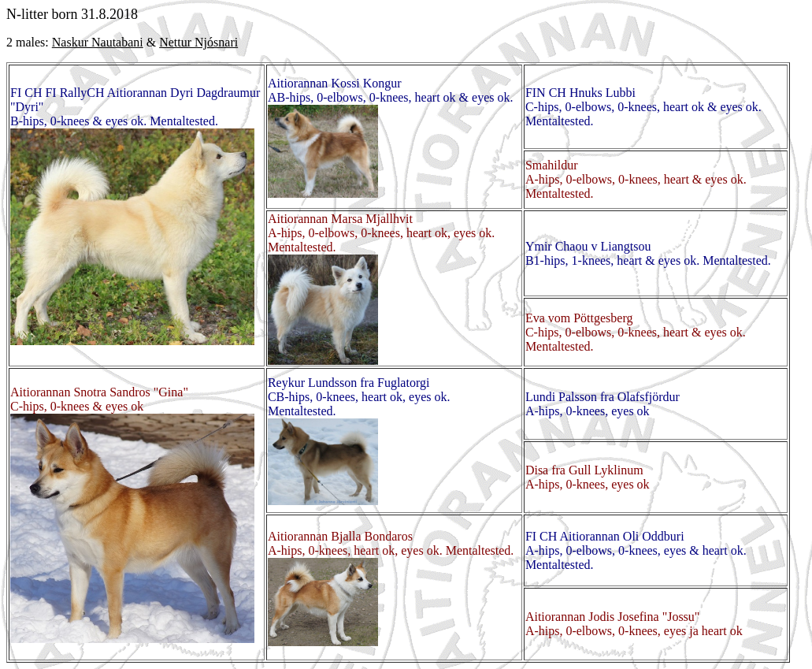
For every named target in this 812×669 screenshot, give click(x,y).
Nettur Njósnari (198, 42)
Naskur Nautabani (98, 42)
